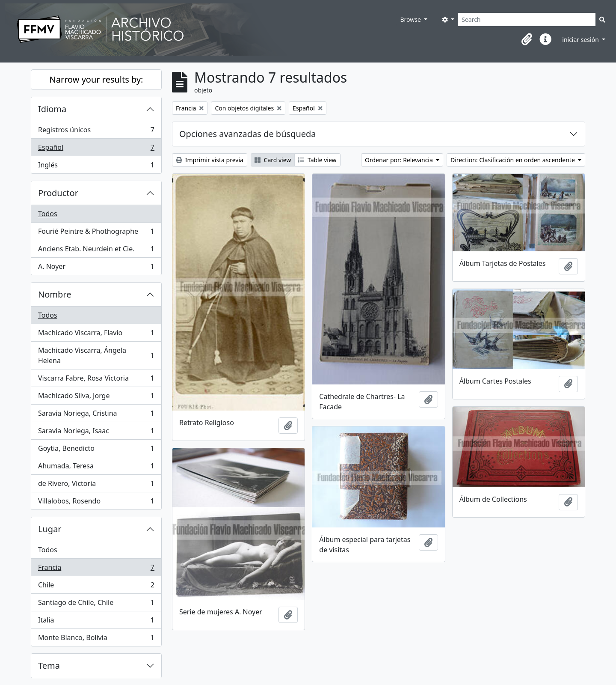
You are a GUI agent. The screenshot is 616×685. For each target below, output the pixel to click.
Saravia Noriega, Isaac (96, 433)
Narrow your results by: (96, 79)
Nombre (55, 294)
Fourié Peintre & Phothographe (96, 233)
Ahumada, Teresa (96, 468)
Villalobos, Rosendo (96, 503)
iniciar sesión (581, 40)
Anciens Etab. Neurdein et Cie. (96, 251)
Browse (411, 19)
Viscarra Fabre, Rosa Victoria (96, 380)
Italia (96, 622)
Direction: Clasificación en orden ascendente (513, 160)
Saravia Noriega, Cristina (96, 415)
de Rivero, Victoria (96, 485)
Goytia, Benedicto (96, 450)
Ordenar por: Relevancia (400, 160)
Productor (58, 193)
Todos (48, 214)
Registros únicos (96, 132)
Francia (96, 569)
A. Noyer (96, 268)
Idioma (52, 109)
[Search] (527, 19)
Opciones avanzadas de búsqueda (248, 134)
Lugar (50, 529)
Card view (273, 160)
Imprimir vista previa (210, 160)
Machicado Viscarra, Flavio (96, 335)
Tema (49, 666)
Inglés (96, 167)
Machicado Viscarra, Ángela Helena (96, 355)
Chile (96, 587)
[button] (527, 39)
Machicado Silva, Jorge (96, 398)
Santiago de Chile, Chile (96, 604)
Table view (317, 160)
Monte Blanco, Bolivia (96, 639)
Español (96, 149)
